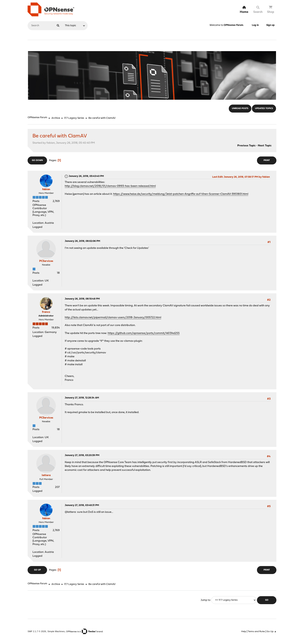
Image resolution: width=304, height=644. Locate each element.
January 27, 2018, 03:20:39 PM (82, 455)
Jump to (205, 600)
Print (267, 160)
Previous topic (246, 146)
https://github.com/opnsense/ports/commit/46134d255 (144, 333)
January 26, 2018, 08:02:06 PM (82, 241)
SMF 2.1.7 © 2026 (37, 631)
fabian (46, 189)
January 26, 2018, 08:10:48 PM (82, 299)
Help (244, 632)
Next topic (265, 146)
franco (46, 312)
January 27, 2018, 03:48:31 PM (82, 505)
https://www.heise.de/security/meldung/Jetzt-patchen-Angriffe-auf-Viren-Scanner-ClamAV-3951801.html (181, 194)
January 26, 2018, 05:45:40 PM (86, 176)
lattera (46, 475)
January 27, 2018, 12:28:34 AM (82, 398)
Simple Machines (56, 631)
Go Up (37, 570)
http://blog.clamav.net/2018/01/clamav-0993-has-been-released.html (110, 186)
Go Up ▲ (272, 632)
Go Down (37, 160)
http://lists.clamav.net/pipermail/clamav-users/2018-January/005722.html (113, 318)
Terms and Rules (256, 632)
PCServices (46, 261)
